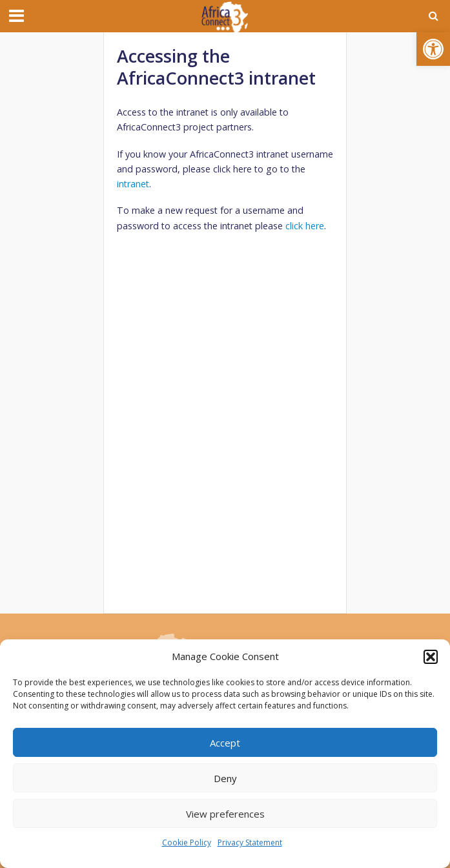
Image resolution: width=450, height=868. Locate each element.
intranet (133, 184)
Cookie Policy (187, 842)
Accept (225, 743)
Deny (225, 778)
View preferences (225, 814)
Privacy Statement (250, 842)
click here (305, 226)
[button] (433, 49)
